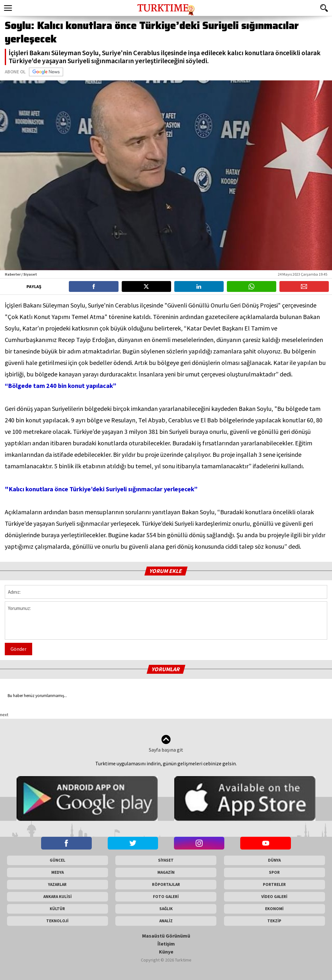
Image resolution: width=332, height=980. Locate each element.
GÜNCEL (58, 860)
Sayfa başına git (166, 744)
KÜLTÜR (57, 909)
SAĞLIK (166, 909)
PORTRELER (274, 884)
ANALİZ (166, 921)
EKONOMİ (274, 909)
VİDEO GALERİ (274, 897)
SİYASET (166, 860)
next (4, 715)
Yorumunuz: (166, 620)
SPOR (274, 872)
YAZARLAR (57, 884)
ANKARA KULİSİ (58, 897)
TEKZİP (274, 921)
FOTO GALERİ (166, 897)
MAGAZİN (166, 872)
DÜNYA (274, 860)
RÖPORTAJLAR (166, 884)
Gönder (18, 649)
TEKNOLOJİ (57, 921)
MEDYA (58, 872)
